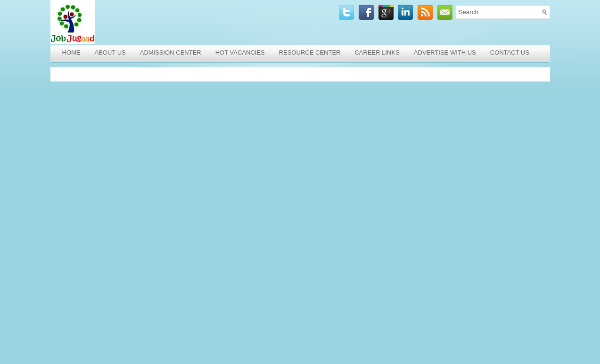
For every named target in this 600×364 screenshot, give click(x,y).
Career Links (377, 53)
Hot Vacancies (240, 53)
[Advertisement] (119, 216)
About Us (110, 53)
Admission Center (171, 53)
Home (71, 53)
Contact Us (510, 53)
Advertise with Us (445, 53)
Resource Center (310, 53)
